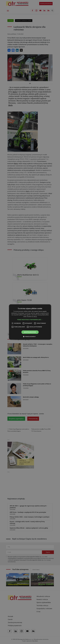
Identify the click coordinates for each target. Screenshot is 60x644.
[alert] (30, 322)
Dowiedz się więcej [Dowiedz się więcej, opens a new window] (32, 317)
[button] (30, 320)
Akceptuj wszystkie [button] (30, 332)
